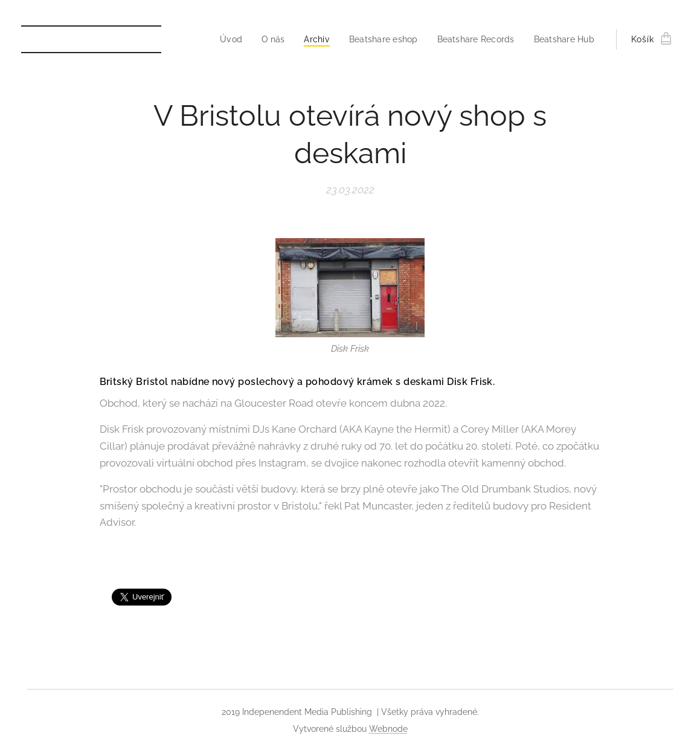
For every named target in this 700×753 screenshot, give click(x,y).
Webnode (388, 729)
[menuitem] (257, 39)
